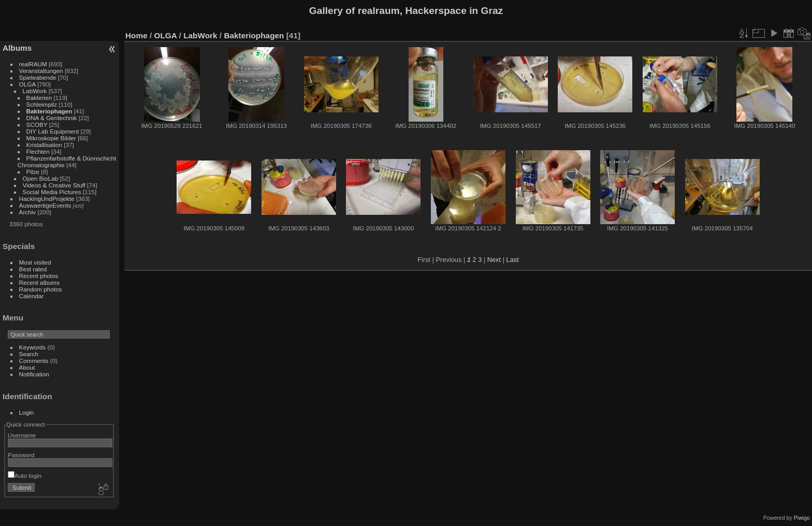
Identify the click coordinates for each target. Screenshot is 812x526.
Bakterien (39, 98)
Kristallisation (44, 145)
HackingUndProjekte (47, 199)
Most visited (35, 262)
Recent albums (39, 282)
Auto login (25, 476)
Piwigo (802, 518)
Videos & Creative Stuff (54, 185)
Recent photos (39, 276)
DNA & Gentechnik (52, 118)
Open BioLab (41, 178)
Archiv (28, 212)
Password (21, 455)
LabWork (35, 91)
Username (22, 435)
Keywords (33, 347)
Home (136, 35)
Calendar (32, 296)
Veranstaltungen (41, 71)
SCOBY (37, 125)
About (27, 367)
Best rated (33, 269)
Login (27, 412)
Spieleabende (38, 77)
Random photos (41, 289)
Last (513, 260)
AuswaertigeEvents (45, 205)
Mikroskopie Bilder (51, 138)
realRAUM (33, 64)
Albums (17, 48)
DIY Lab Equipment (53, 131)
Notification (34, 374)
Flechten (38, 151)
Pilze (33, 172)
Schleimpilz (42, 104)
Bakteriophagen (49, 111)
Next (494, 260)
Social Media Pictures (52, 192)
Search (29, 354)
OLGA (27, 84)
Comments (34, 361)
